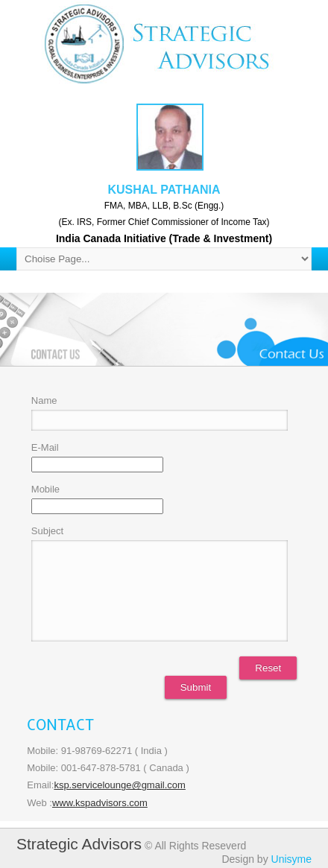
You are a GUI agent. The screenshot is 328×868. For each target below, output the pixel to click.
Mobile (45, 489)
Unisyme (291, 859)
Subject (47, 531)
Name (44, 400)
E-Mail (45, 447)
